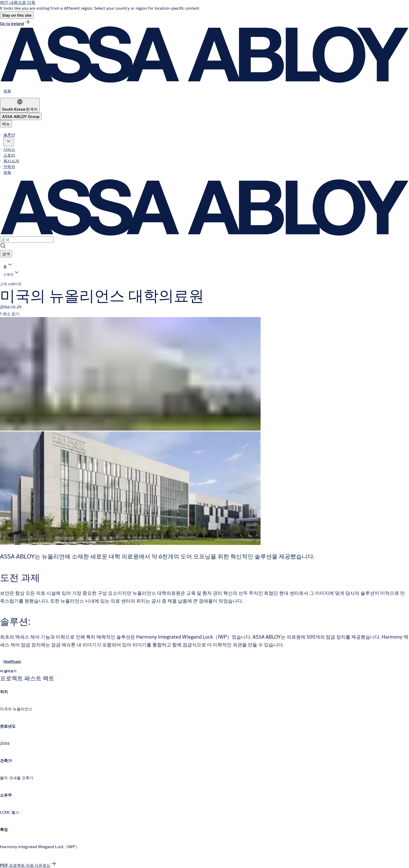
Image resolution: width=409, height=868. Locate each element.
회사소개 (11, 161)
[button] (17, 15)
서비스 (9, 149)
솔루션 (9, 134)
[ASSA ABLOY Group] (21, 116)
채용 (7, 172)
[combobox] (27, 240)
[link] (15, 23)
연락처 (9, 166)
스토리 (9, 155)
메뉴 (6, 124)
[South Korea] (20, 105)
